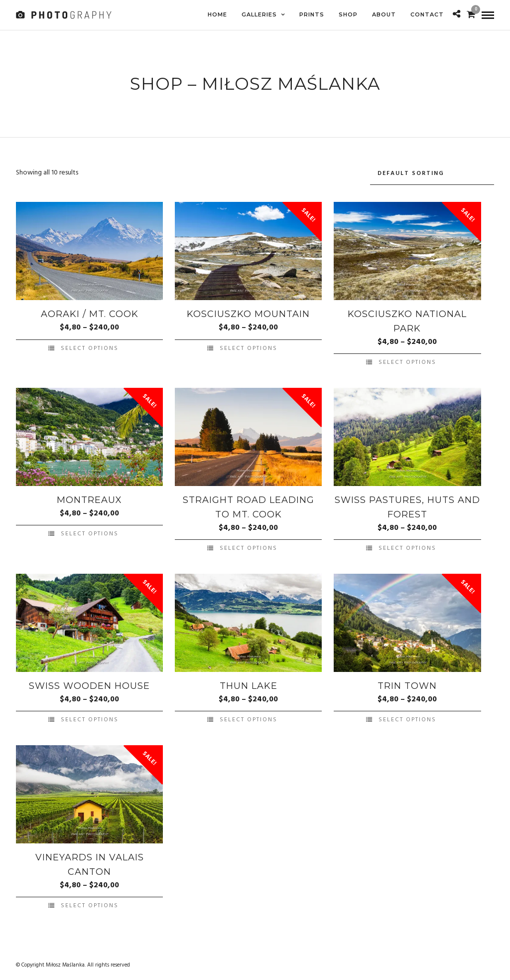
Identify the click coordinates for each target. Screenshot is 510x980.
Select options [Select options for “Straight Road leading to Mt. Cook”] (249, 547)
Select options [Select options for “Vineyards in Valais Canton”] (90, 904)
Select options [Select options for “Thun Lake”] (249, 718)
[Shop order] (432, 172)
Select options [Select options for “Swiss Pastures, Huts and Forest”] (407, 547)
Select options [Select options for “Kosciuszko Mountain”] (249, 347)
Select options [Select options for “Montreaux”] (90, 532)
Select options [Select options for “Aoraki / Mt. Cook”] (90, 347)
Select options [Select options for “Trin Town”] (407, 718)
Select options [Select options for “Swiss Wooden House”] (90, 718)
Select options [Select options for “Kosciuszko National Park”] (407, 361)
